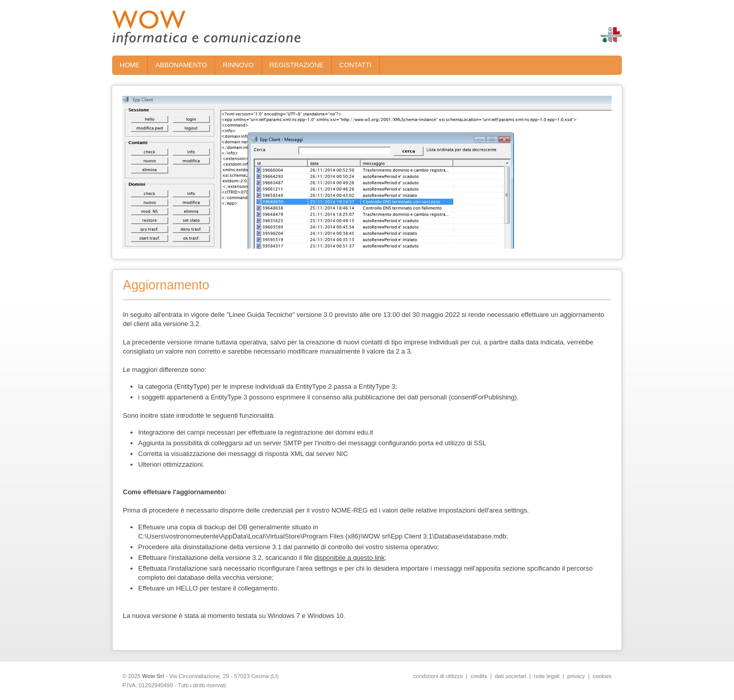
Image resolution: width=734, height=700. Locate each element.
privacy (576, 676)
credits (479, 676)
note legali (547, 676)
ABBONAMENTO (181, 65)
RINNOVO (238, 65)
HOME (130, 65)
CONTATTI (356, 65)
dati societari (511, 676)
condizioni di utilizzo (438, 676)
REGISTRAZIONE (297, 65)
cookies (602, 676)
